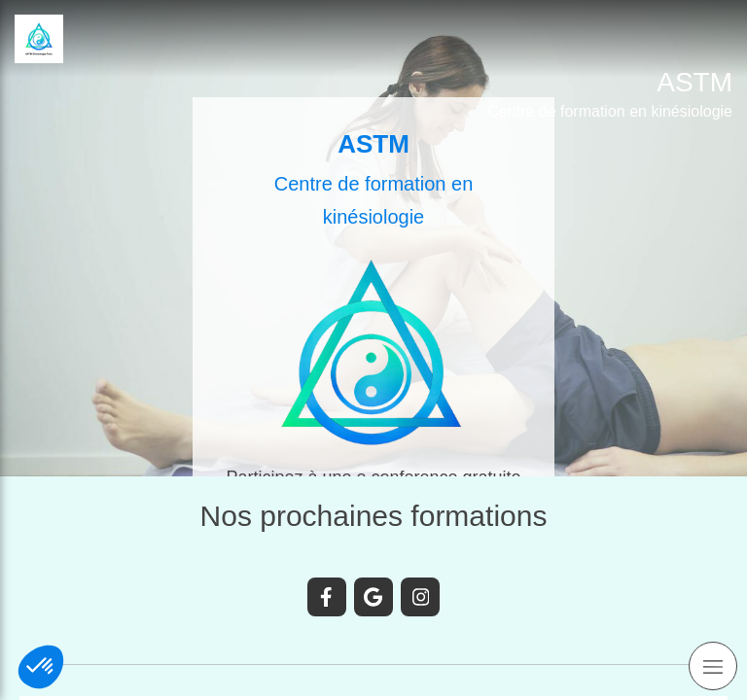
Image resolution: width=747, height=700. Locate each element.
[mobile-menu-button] (713, 666)
